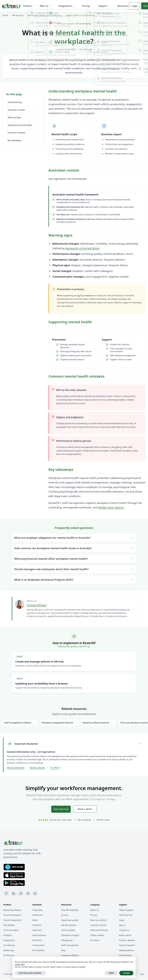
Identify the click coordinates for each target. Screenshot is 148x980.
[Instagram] (21, 894)
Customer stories (98, 925)
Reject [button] (111, 973)
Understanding (15, 102)
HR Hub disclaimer (16, 768)
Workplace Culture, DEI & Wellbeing (45, 15)
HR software (9, 925)
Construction (39, 945)
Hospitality (37, 910)
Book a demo (85, 809)
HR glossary (67, 940)
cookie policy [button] (20, 964)
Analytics (8, 935)
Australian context (16, 110)
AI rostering (9, 945)
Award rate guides (70, 920)
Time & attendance (12, 915)
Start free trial (126, 915)
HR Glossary (18, 15)
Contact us (124, 930)
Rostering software (12, 910)
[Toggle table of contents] (23, 94)
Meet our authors (98, 920)
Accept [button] (126, 973)
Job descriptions (69, 925)
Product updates (127, 940)
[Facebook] (6, 894)
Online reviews (97, 935)
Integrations (9, 940)
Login (133, 6)
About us (94, 910)
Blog (63, 950)
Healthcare (38, 915)
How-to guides (68, 930)
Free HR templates (70, 910)
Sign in (122, 925)
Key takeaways (15, 140)
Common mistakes (17, 133)
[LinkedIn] (14, 894)
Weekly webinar (127, 950)
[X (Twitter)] (35, 894)
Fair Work (56, 768)
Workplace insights (70, 935)
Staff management (70, 945)
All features (9, 955)
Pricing (93, 915)
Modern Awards (37, 768)
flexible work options (111, 507)
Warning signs (14, 117)
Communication (11, 930)
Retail (35, 920)
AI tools (65, 915)
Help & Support (126, 910)
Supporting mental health (20, 125)
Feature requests (127, 945)
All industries (39, 950)
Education (37, 940)
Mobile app (9, 950)
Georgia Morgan (37, 605)
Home (5, 15)
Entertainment (39, 935)
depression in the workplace (82, 248)
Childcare (37, 925)
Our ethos (95, 940)
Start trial (61, 809)
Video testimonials (99, 930)
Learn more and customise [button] (30, 973)
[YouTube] (28, 894)
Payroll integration (12, 920)
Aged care (37, 930)
